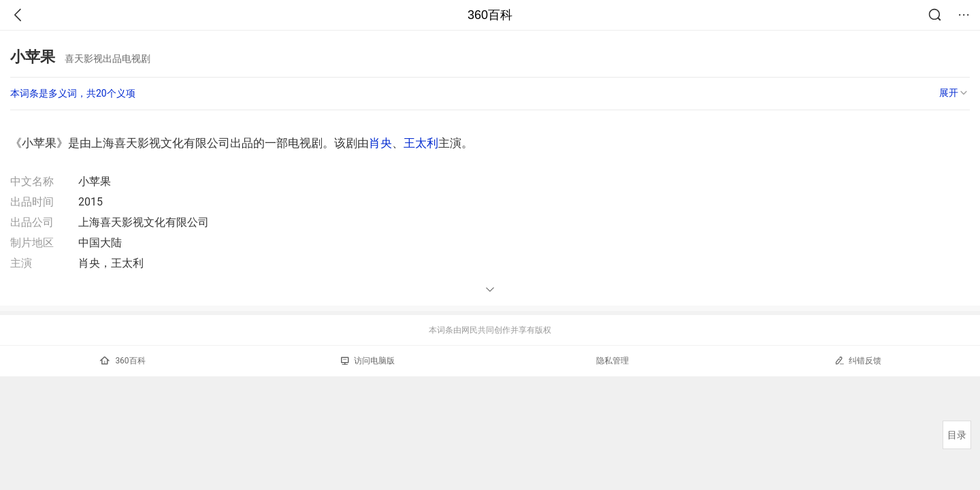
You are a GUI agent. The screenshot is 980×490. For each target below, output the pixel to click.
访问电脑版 (368, 361)
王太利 (421, 143)
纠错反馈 (858, 360)
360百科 (490, 15)
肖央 (380, 143)
